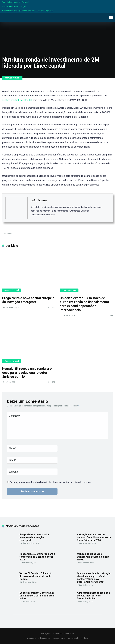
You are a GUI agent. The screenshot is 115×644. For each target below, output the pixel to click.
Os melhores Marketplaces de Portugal (18, 11)
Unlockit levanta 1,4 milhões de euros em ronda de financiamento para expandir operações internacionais (84, 304)
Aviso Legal (73, 638)
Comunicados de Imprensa (39, 638)
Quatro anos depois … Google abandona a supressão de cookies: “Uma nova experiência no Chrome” (94, 578)
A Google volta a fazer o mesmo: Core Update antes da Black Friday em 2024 (94, 537)
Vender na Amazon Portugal (14, 6)
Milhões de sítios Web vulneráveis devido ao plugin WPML (93, 557)
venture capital (10, 100)
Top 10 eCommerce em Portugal (16, 2)
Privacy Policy (59, 638)
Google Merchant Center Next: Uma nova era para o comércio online (37, 596)
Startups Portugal (12, 78)
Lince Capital (25, 100)
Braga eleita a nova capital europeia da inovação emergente (28, 300)
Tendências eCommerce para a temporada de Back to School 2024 (37, 557)
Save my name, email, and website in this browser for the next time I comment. (51, 482)
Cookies (84, 638)
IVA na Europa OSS (45, 11)
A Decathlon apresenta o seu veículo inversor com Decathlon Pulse (93, 596)
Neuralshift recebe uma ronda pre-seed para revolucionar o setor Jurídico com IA (27, 373)
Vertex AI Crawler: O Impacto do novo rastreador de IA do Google (36, 576)
